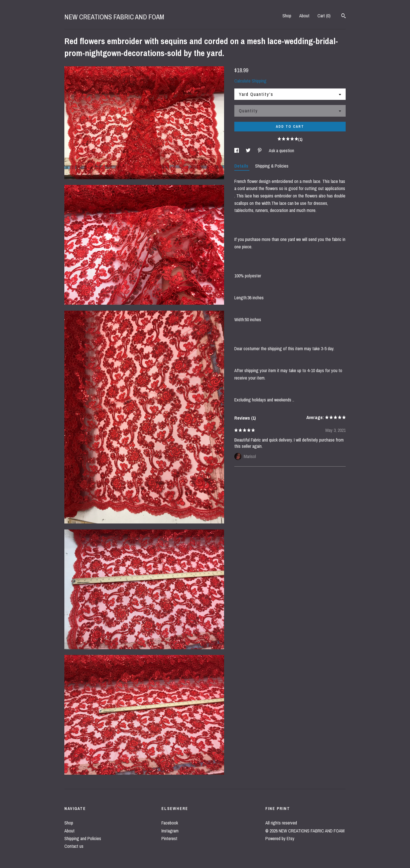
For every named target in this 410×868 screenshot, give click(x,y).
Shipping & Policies (272, 166)
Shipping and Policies (83, 838)
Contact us (74, 846)
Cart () (324, 16)
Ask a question (281, 150)
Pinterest (169, 838)
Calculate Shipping (250, 81)
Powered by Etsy (280, 838)
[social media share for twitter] (249, 150)
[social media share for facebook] (237, 150)
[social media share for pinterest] (260, 150)
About (304, 16)
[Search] (344, 17)
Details (242, 166)
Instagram (170, 831)
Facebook (170, 823)
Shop (287, 16)
